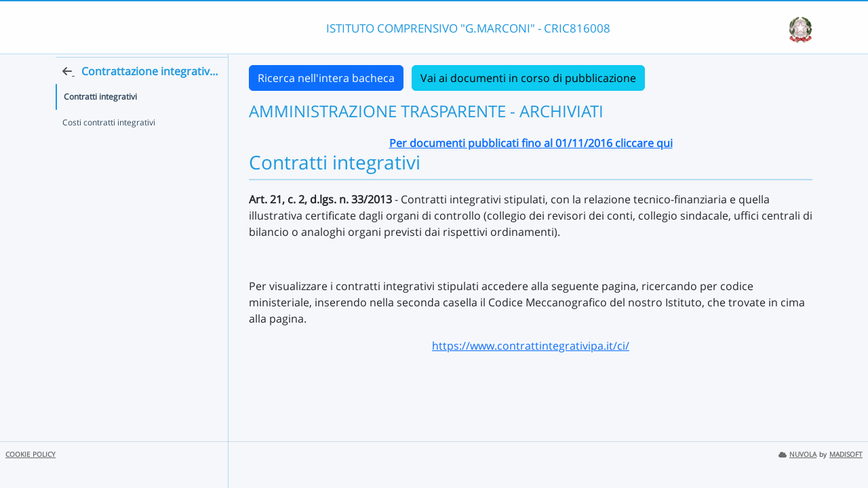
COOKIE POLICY (31, 454)
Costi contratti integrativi (109, 147)
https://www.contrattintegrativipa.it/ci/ (531, 346)
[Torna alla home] (224, 96)
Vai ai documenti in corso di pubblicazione (528, 78)
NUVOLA (797, 454)
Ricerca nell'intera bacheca (326, 78)
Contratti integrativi (100, 121)
